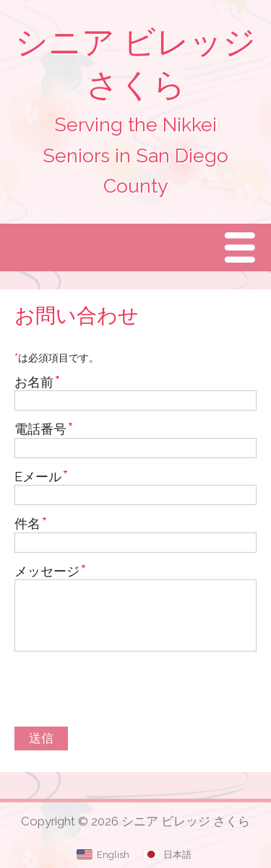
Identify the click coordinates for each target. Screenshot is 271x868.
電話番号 (40, 429)
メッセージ (47, 571)
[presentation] (124, 691)
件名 (27, 523)
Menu (244, 247)
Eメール (38, 477)
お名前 (34, 382)
